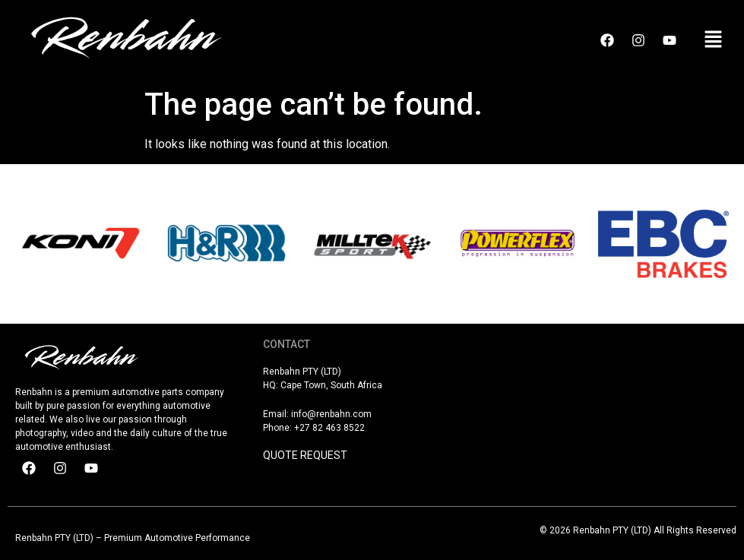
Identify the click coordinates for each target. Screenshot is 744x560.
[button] (714, 40)
